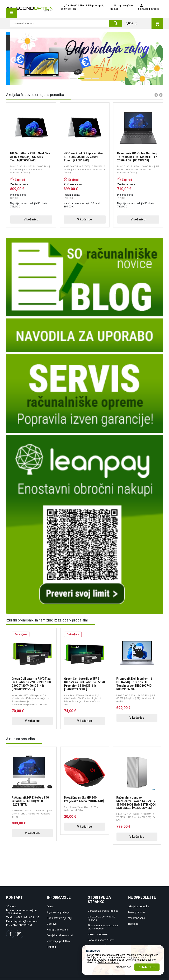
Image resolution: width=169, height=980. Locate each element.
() (144, 23)
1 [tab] (72, 80)
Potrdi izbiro (147, 967)
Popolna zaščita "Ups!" (101, 940)
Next (154, 59)
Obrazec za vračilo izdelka (103, 911)
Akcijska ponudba (139, 907)
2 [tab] (80, 80)
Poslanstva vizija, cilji (59, 918)
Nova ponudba (137, 912)
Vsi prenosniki (136, 918)
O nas (50, 907)
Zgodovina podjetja (58, 912)
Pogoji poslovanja (57, 930)
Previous (12, 59)
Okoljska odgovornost (60, 935)
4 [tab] (94, 80)
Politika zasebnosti (108, 962)
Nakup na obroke (98, 934)
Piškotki (51, 947)
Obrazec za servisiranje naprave (101, 918)
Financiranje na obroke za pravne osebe (103, 927)
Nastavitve (124, 967)
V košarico (21, 219)
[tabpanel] (84, 59)
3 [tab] (87, 80)
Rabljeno (133, 924)
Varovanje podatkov (59, 941)
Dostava (52, 924)
